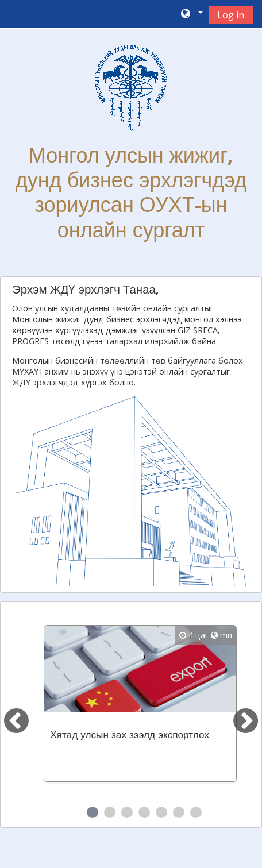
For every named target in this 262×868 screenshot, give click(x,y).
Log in (231, 15)
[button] (191, 14)
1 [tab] (93, 812)
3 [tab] (127, 812)
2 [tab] (110, 812)
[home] (131, 88)
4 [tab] (144, 812)
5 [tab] (161, 812)
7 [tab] (196, 812)
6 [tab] (179, 812)
